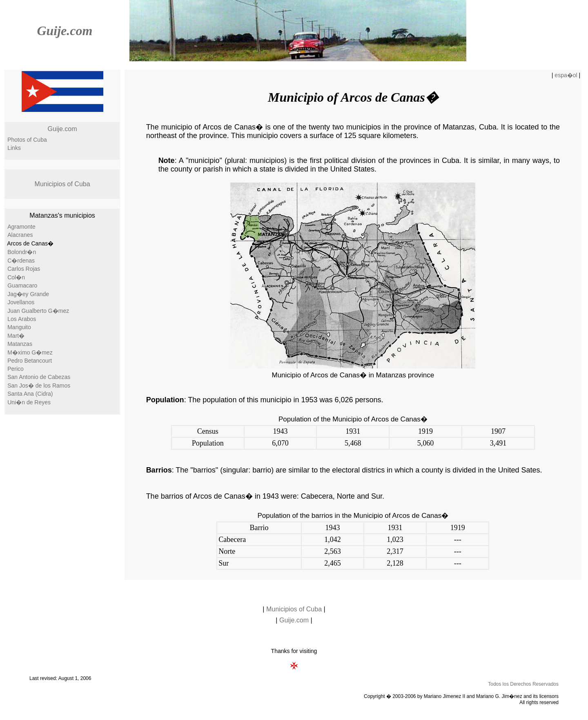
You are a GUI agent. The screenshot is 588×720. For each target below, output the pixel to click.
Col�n (16, 277)
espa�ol (566, 75)
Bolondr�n (22, 252)
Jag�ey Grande (28, 294)
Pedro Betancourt (30, 361)
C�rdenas (21, 261)
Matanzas (20, 344)
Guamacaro (22, 285)
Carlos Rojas (24, 269)
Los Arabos (22, 319)
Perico (16, 369)
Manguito (19, 327)
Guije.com (65, 31)
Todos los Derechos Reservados (523, 684)
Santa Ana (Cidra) (30, 394)
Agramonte (21, 227)
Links (14, 148)
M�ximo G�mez (30, 352)
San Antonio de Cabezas (39, 377)
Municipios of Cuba (62, 184)
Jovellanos (21, 302)
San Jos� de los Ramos (39, 386)
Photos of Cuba (27, 140)
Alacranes (20, 235)
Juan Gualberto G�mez (38, 311)
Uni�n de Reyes (29, 402)
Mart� (16, 336)
